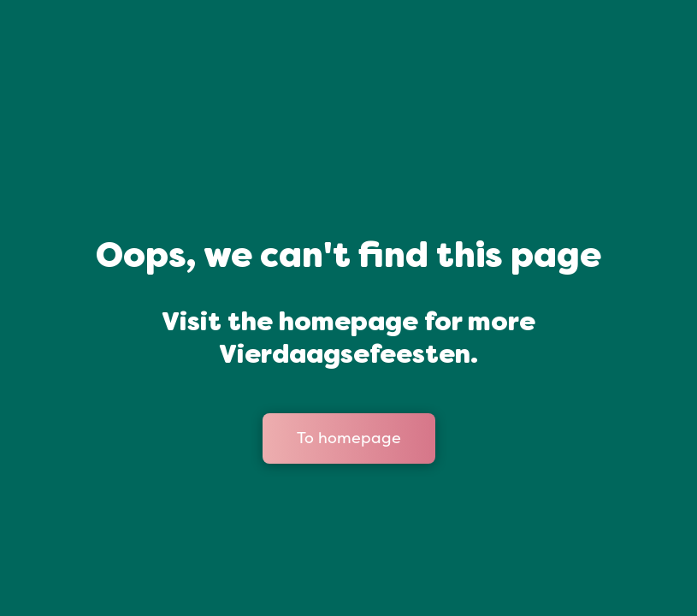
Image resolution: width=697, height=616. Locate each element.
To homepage (349, 438)
